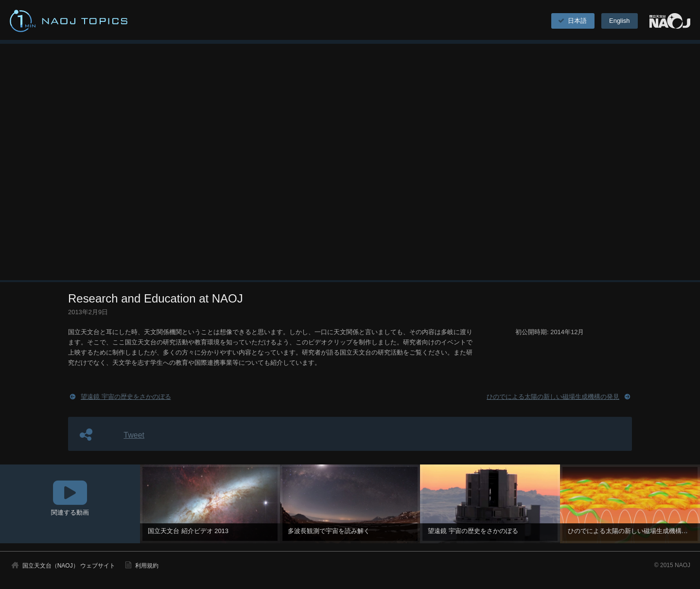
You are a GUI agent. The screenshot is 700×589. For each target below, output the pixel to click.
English (619, 21)
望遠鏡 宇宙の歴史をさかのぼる (126, 397)
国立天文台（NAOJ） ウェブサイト (69, 566)
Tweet (134, 435)
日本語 (572, 21)
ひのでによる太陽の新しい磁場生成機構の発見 (553, 397)
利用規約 (147, 566)
